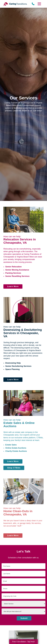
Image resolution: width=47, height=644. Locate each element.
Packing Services (13, 273)
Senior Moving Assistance (17, 270)
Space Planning (12, 369)
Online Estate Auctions (16, 448)
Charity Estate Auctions (16, 451)
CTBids (40, 438)
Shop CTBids (14, 468)
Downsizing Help (13, 363)
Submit (24, 618)
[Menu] (39, 4)
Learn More (13, 286)
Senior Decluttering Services (18, 366)
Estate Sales (11, 445)
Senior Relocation (13, 267)
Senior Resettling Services (17, 276)
